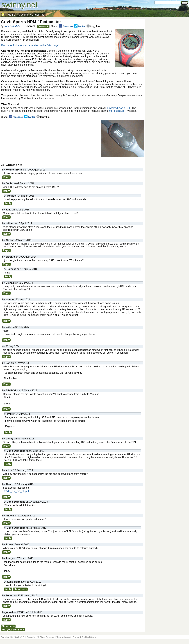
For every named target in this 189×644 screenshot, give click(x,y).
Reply (6, 177)
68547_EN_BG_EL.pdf (16, 491)
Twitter (80, 26)
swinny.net (20, 5)
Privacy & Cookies (81, 637)
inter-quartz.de (117, 111)
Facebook (66, 26)
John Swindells (12, 26)
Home (12, 15)
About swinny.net (64, 637)
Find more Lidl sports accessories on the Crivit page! (30, 45)
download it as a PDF (119, 108)
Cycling (23, 15)
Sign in (93, 637)
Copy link (93, 26)
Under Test (38, 15)
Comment (43, 26)
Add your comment (13, 630)
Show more (20, 589)
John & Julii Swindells (26, 637)
